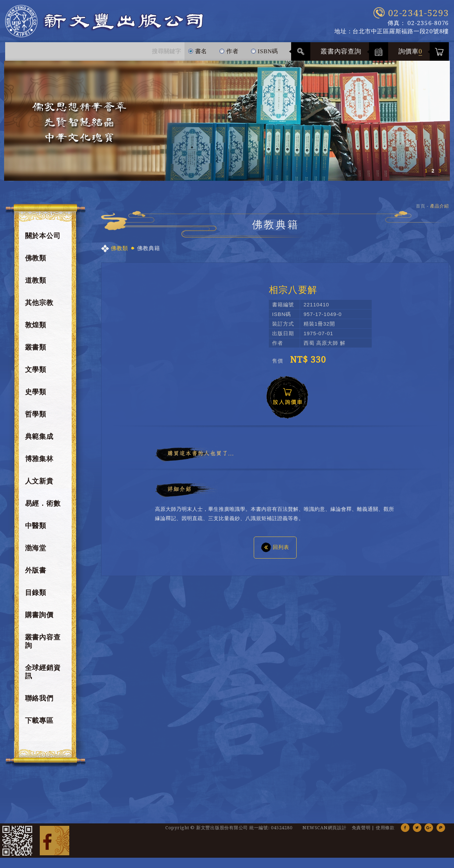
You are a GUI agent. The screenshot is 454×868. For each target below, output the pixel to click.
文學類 (36, 370)
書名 (198, 48)
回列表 (275, 547)
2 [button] (433, 171)
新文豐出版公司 (104, 21)
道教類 (36, 280)
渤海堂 (36, 548)
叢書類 (36, 347)
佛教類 (36, 258)
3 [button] (440, 171)
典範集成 (39, 436)
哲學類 (36, 414)
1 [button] (426, 171)
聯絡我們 (39, 698)
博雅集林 (39, 459)
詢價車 (410, 51)
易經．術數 (43, 503)
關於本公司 (43, 236)
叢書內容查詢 (341, 51)
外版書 (36, 570)
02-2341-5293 (419, 13)
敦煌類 (36, 325)
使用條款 (385, 828)
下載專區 (39, 720)
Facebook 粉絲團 (55, 841)
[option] (227, 121)
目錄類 (36, 593)
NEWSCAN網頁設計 (324, 828)
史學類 (36, 392)
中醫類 (36, 526)
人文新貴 (39, 481)
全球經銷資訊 (43, 672)
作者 (229, 48)
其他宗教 (39, 303)
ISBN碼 (264, 48)
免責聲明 (361, 828)
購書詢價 (39, 615)
